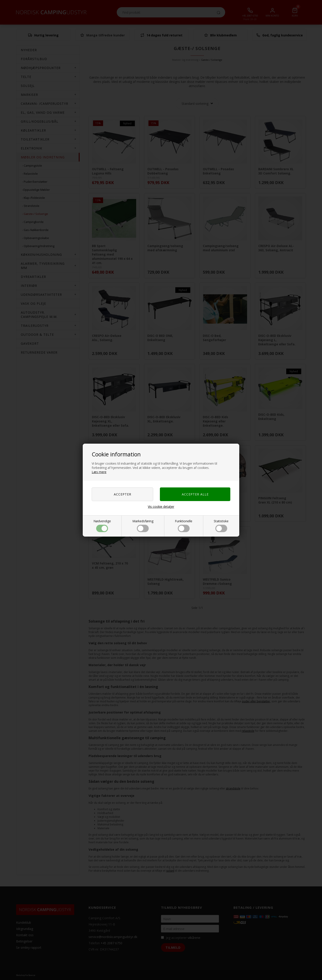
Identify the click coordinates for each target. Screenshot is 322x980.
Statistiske (221, 526)
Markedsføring (143, 526)
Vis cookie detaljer (161, 507)
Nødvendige (102, 526)
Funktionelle (184, 526)
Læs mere (99, 472)
